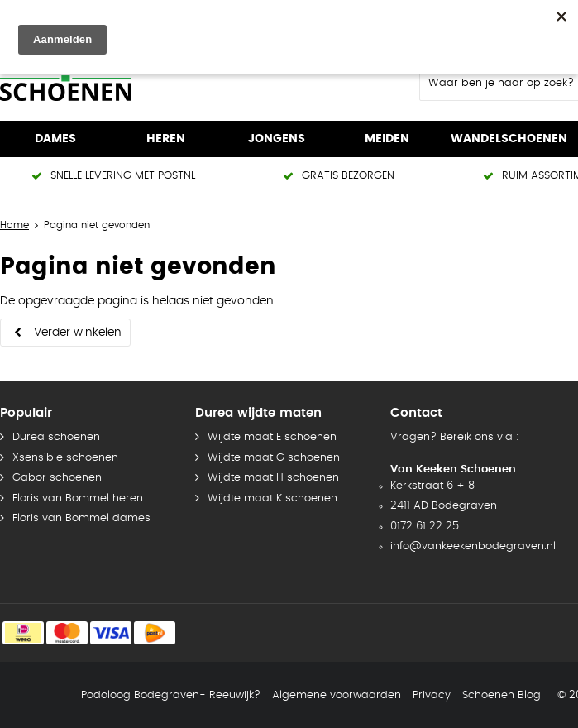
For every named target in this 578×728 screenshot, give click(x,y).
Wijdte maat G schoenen (274, 458)
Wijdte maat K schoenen (272, 498)
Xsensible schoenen (65, 458)
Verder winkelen (78, 333)
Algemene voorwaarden (337, 695)
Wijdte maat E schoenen (272, 437)
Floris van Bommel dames (81, 518)
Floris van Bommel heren (78, 498)
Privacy (432, 695)
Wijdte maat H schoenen (273, 478)
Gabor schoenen (57, 478)
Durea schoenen (56, 437)
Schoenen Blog (502, 695)
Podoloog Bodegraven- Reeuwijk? (171, 695)
